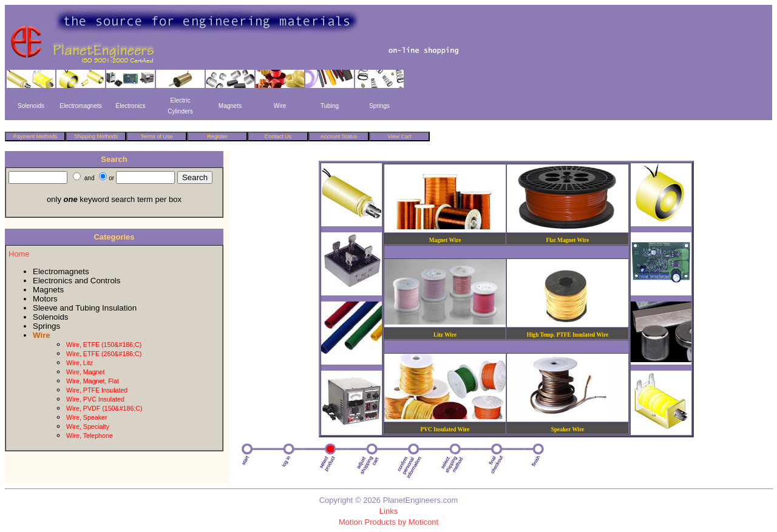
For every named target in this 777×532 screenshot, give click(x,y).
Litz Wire (445, 335)
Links (388, 511)
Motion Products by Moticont (388, 522)
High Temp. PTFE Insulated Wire (568, 335)
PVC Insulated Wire (445, 429)
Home (19, 254)
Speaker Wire (568, 429)
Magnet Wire (445, 240)
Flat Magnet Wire (568, 240)
